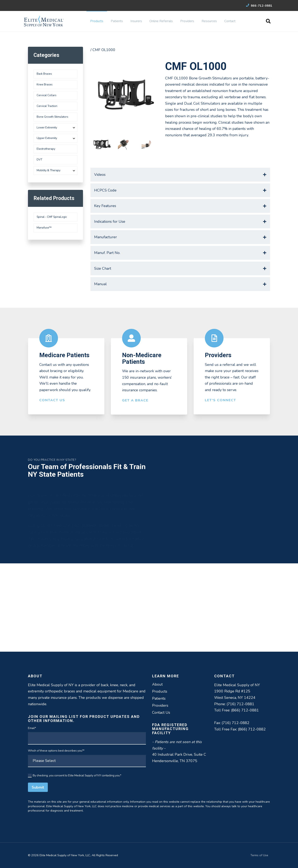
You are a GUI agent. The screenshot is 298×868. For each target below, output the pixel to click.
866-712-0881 (259, 6)
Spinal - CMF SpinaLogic (52, 217)
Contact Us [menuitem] (161, 712)
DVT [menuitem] (39, 160)
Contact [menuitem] (230, 21)
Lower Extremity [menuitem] (47, 128)
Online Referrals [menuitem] (161, 21)
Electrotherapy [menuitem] (46, 149)
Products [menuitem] (97, 21)
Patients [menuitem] (117, 21)
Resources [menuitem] (209, 21)
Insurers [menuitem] (136, 21)
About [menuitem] (157, 684)
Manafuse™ (44, 228)
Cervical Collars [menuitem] (47, 95)
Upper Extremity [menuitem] (47, 138)
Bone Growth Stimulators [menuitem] (52, 117)
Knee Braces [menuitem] (45, 84)
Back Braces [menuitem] (44, 74)
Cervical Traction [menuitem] (47, 106)
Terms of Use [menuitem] (259, 855)
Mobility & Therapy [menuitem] (49, 170)
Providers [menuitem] (187, 21)
